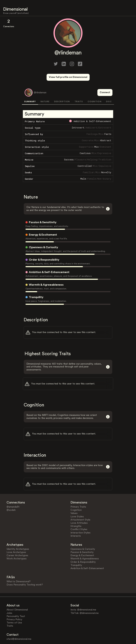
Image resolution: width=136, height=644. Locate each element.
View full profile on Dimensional (68, 77)
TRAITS (79, 88)
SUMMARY (30, 88)
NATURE (45, 88)
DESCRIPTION (62, 88)
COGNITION (95, 88)
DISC (109, 88)
